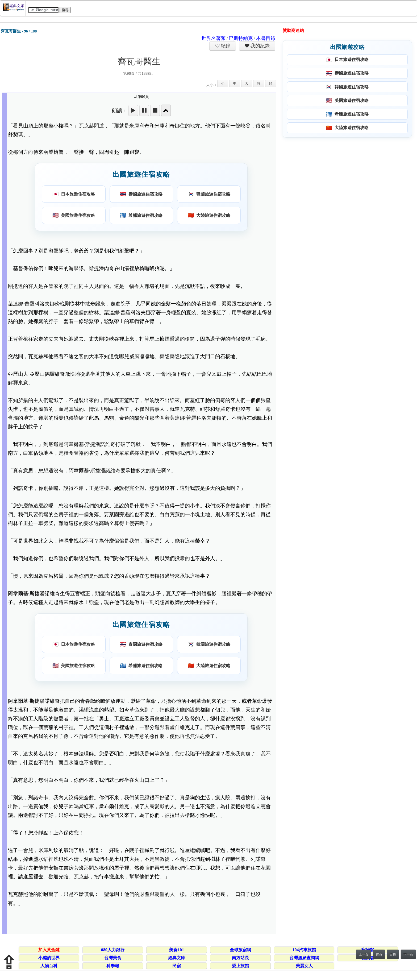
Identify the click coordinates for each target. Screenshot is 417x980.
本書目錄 (266, 38)
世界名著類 (214, 38)
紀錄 (225, 46)
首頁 (379, 954)
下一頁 (408, 954)
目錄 (393, 954)
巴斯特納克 (241, 38)
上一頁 (364, 954)
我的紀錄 (260, 46)
